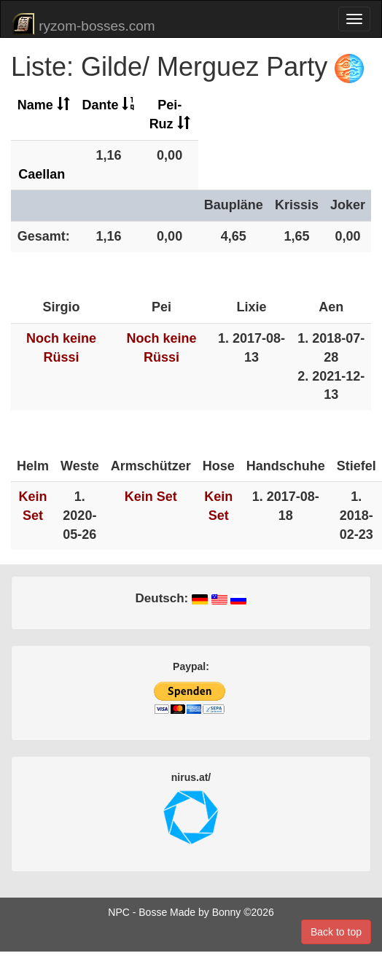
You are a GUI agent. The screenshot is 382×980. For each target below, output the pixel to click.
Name (44, 105)
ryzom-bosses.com (83, 24)
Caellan (42, 174)
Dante (108, 105)
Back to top (336, 932)
